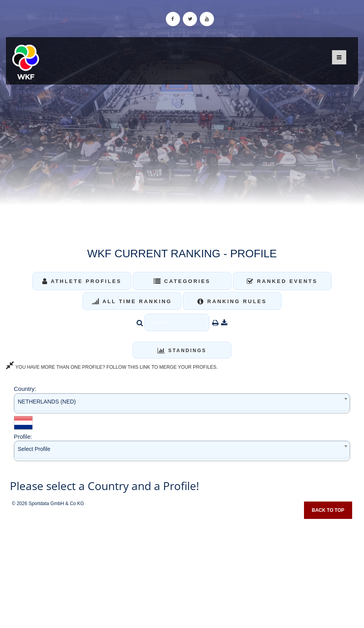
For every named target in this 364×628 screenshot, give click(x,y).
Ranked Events (282, 281)
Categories (182, 281)
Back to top (328, 510)
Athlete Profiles (82, 281)
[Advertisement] (182, 571)
